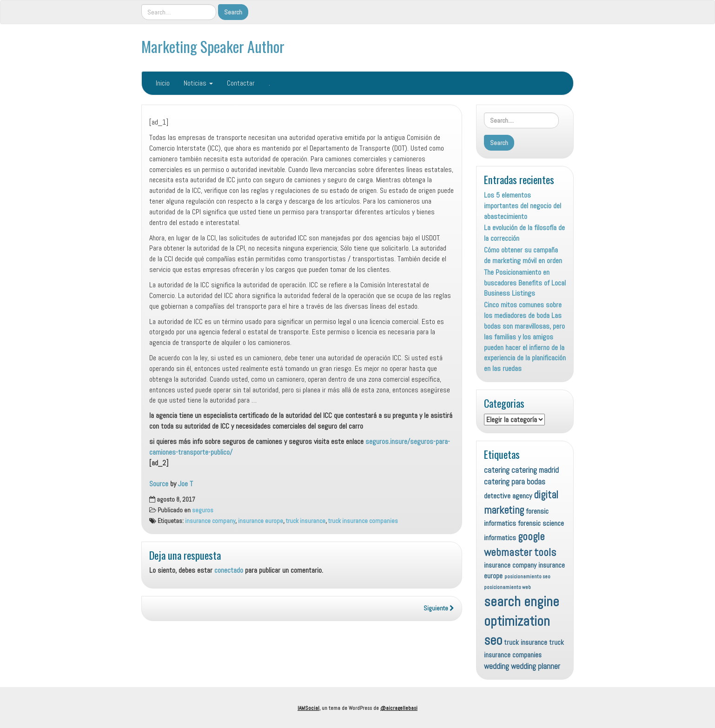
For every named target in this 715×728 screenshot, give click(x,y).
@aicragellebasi (399, 708)
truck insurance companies (363, 521)
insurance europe (261, 521)
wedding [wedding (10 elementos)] (497, 666)
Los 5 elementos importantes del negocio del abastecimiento (523, 206)
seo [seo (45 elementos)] (493, 640)
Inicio (163, 83)
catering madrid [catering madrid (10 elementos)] (535, 470)
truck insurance (306, 521)
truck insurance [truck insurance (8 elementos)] (526, 642)
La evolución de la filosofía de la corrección (524, 233)
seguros (203, 510)
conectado (229, 570)
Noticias (198, 83)
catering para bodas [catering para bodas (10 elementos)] (515, 482)
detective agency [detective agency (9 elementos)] (508, 496)
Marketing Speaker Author (213, 46)
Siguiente (439, 608)
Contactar (241, 83)
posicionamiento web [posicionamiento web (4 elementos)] (507, 587)
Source (159, 484)
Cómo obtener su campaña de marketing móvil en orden (523, 255)
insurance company (210, 521)
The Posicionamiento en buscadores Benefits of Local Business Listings (525, 283)
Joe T (185, 484)
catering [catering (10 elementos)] (497, 470)
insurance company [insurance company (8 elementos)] (510, 565)
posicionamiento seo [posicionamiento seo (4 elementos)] (527, 577)
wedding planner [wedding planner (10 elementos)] (536, 666)
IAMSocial (308, 708)
